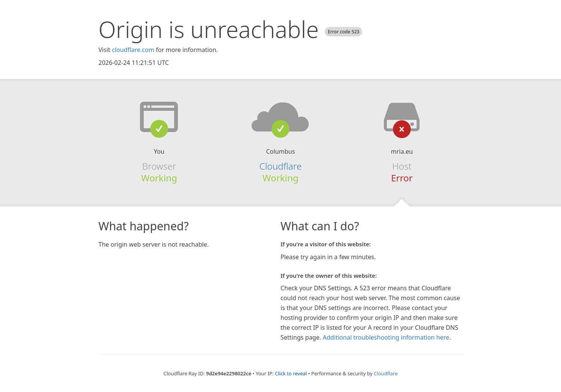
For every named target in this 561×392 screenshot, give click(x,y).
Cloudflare (280, 166)
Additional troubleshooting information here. (387, 337)
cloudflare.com (133, 50)
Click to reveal (291, 373)
